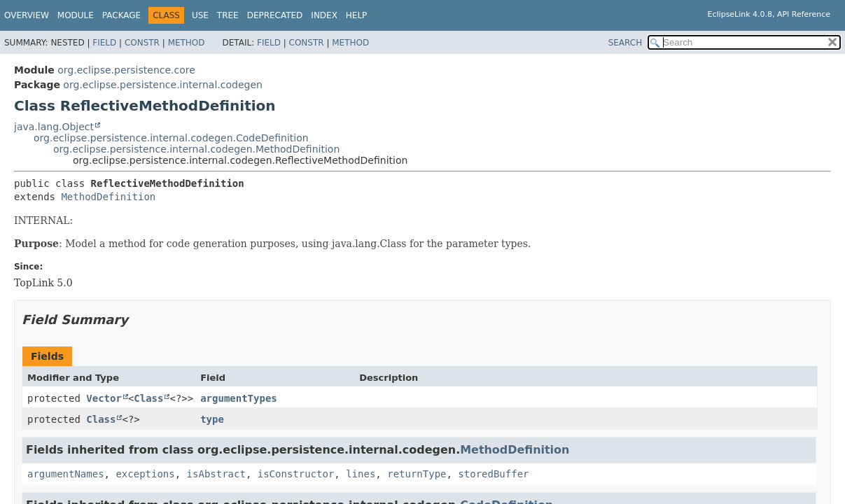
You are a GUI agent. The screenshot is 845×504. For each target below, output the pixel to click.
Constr (142, 43)
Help (357, 15)
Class (148, 398)
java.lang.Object (54, 127)
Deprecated (275, 15)
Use (200, 15)
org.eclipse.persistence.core (126, 70)
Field (104, 43)
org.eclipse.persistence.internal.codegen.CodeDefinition (171, 138)
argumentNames (66, 474)
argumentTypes (239, 398)
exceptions (145, 474)
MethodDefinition (108, 197)
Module (76, 15)
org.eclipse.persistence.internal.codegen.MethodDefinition (196, 149)
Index (324, 15)
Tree (228, 15)
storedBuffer (493, 474)
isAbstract (216, 474)
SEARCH (626, 43)
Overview (27, 15)
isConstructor (296, 474)
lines (361, 474)
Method (187, 43)
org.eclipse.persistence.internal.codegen (163, 85)
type (212, 419)
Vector (104, 398)
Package (121, 15)
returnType (417, 474)
